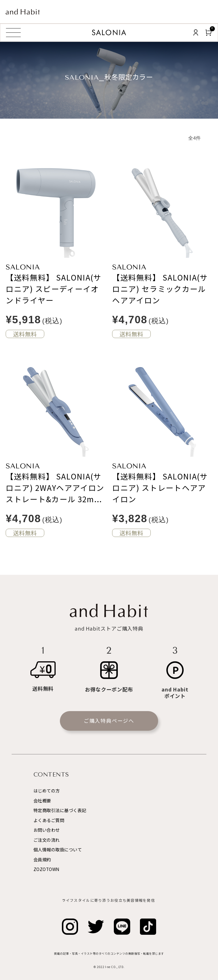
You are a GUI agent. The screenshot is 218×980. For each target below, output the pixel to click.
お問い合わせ (47, 830)
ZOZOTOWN (47, 869)
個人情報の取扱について (58, 849)
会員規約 (42, 859)
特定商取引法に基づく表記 (60, 810)
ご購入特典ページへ (109, 720)
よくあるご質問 (49, 820)
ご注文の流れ (47, 840)
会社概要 (42, 800)
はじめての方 (47, 790)
